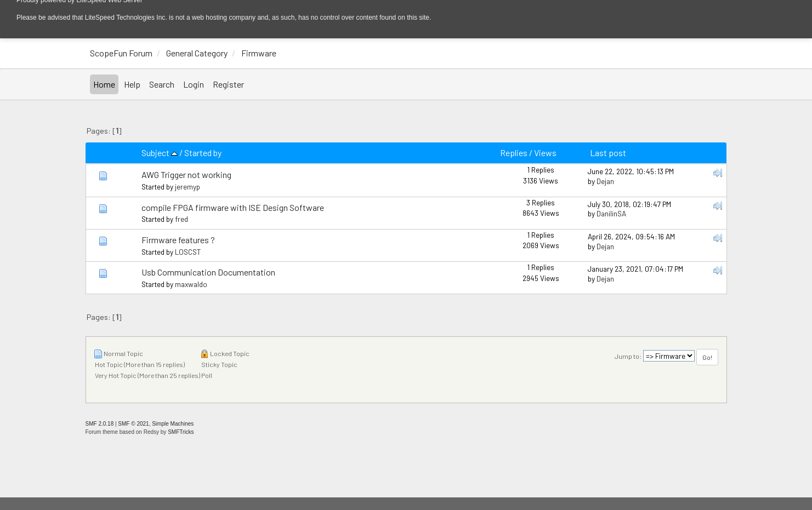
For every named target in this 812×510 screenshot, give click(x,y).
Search (162, 84)
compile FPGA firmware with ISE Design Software (233, 207)
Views (545, 153)
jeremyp (188, 187)
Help (132, 84)
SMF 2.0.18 (100, 424)
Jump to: (628, 356)
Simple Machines (173, 424)
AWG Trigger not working (186, 174)
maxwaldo (191, 284)
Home (104, 84)
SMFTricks (181, 432)
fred (181, 219)
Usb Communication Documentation (208, 272)
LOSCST (188, 252)
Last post (608, 153)
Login (194, 84)
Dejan (605, 181)
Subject (160, 153)
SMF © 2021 (133, 424)
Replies (514, 153)
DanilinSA (611, 213)
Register (228, 84)
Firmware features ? (178, 240)
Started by (203, 153)
